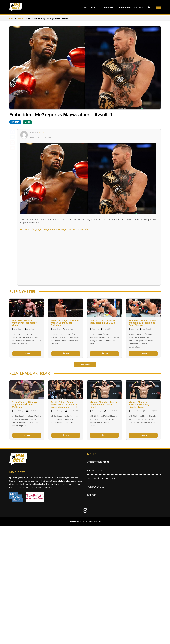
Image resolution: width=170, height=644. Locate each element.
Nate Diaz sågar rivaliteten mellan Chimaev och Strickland (65, 323)
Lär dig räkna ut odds (101, 479)
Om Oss (92, 495)
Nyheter (15, 122)
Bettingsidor (106, 7)
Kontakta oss (96, 487)
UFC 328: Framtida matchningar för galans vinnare (24, 323)
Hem (93, 7)
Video (27, 122)
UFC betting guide (98, 462)
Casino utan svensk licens (131, 7)
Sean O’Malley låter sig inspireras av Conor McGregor (24, 405)
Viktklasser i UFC (98, 470)
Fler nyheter (85, 365)
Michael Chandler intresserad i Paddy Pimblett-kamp (139, 405)
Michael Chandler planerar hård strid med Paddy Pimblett (104, 405)
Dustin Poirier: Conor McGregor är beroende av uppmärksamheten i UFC (65, 405)
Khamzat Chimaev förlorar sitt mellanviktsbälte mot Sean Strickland (143, 323)
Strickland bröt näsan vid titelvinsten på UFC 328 (103, 322)
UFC (85, 7)
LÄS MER (27, 354)
